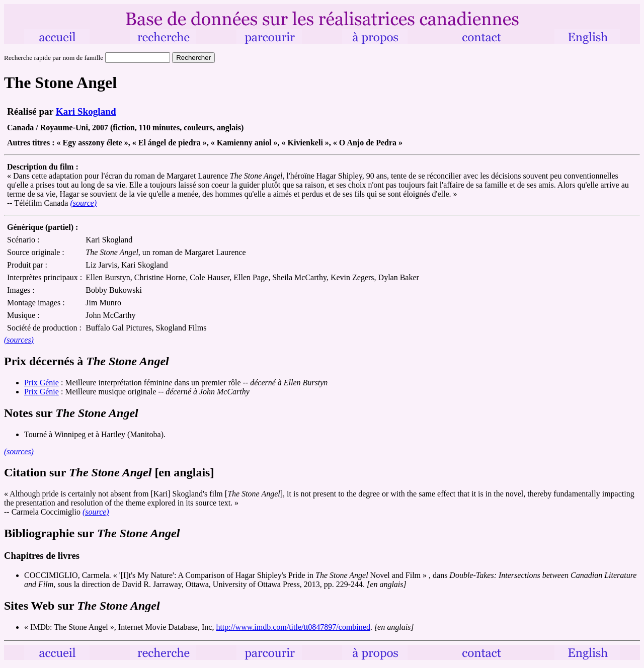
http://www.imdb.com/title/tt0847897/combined (293, 627)
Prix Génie (42, 383)
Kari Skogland (86, 111)
